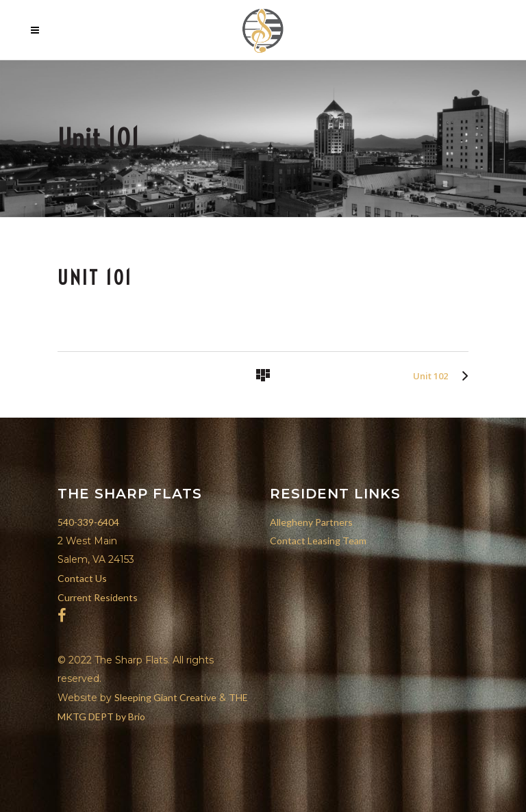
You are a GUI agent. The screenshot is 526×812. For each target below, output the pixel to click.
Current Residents (98, 597)
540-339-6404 (88, 522)
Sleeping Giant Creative (165, 697)
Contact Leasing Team (318, 541)
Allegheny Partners (311, 522)
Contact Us (82, 578)
